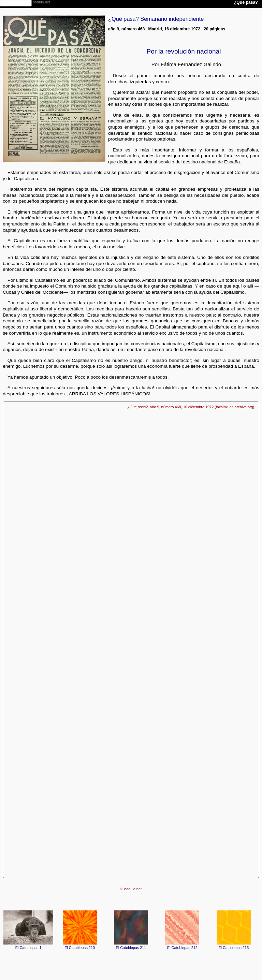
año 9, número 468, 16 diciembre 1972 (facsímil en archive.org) (191, 407)
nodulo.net (133, 889)
